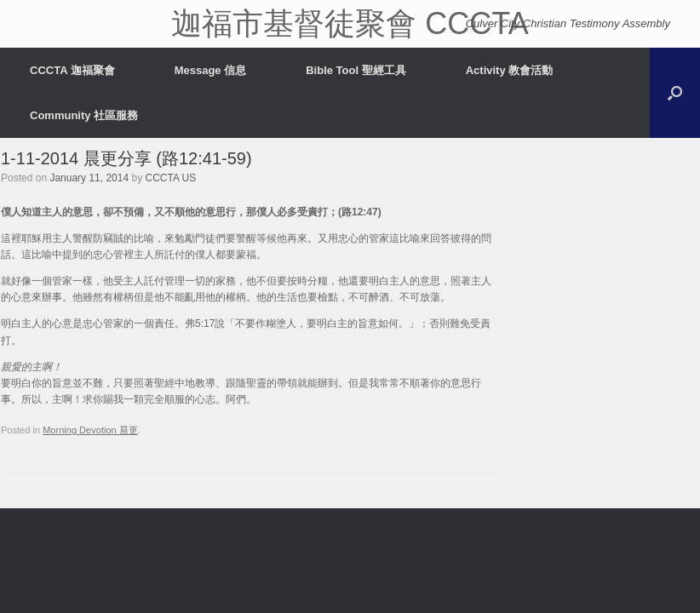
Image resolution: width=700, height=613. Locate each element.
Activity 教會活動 (510, 70)
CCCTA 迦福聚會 (72, 70)
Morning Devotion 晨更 (90, 430)
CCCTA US (171, 178)
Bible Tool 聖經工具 (356, 70)
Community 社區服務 (84, 115)
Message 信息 (211, 70)
